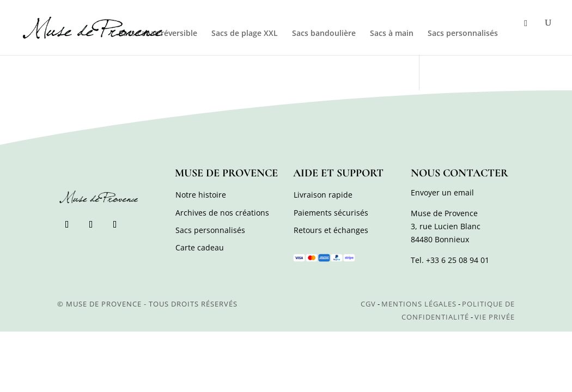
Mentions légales (419, 304)
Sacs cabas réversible (158, 34)
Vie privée (495, 317)
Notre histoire (201, 195)
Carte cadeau (200, 247)
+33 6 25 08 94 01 (458, 260)
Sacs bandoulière (324, 34)
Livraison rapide (323, 195)
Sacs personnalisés (463, 34)
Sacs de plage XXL (245, 34)
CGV (368, 304)
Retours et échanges (331, 230)
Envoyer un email (442, 192)
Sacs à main (392, 34)
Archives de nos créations (222, 213)
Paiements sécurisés (331, 213)
